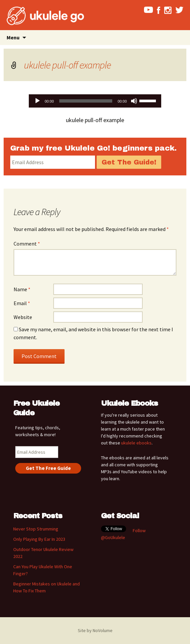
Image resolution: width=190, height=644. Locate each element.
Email (22, 303)
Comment (27, 244)
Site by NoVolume (95, 630)
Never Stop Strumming (36, 529)
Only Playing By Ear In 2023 (39, 539)
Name (22, 289)
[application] (95, 101)
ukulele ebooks (136, 443)
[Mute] (134, 101)
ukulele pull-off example (67, 65)
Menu (13, 37)
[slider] (86, 101)
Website (23, 317)
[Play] (37, 101)
